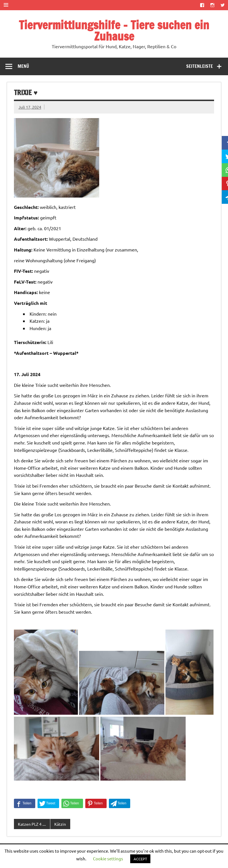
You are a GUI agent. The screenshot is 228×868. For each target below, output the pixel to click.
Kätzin (60, 824)
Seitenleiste (200, 66)
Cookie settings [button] (108, 858)
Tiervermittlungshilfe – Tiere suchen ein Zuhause (114, 31)
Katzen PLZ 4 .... (32, 824)
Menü (23, 66)
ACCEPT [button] (140, 859)
